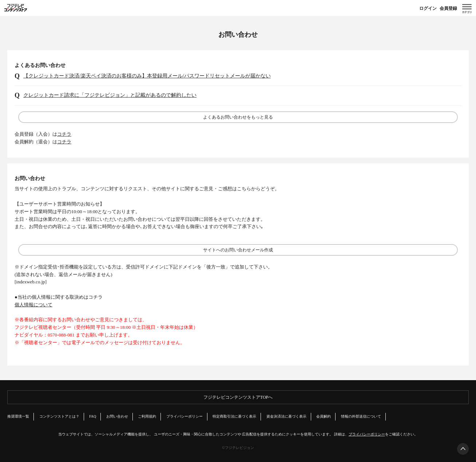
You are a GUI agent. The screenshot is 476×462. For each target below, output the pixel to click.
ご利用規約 (147, 416)
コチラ (64, 134)
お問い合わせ (117, 416)
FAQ (93, 416)
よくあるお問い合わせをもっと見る (238, 117)
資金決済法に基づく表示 (286, 416)
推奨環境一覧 (18, 416)
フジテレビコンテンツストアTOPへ (238, 397)
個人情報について (33, 305)
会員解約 (324, 416)
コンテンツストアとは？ (59, 416)
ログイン (428, 8)
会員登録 (448, 8)
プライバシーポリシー (185, 416)
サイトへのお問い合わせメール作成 (238, 250)
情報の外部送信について (361, 416)
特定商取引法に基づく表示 (234, 416)
